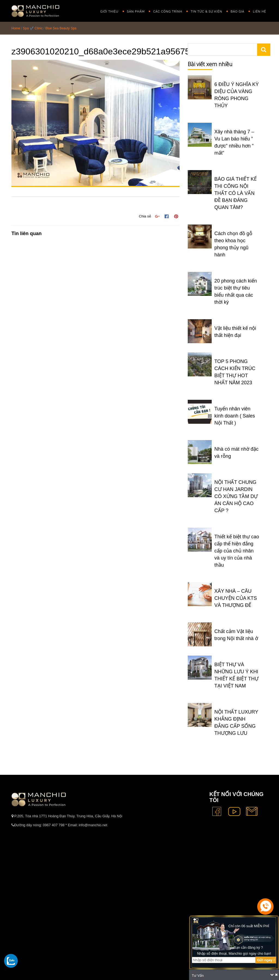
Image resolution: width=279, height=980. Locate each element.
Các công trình (168, 12)
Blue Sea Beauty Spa (61, 28)
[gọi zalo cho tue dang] (11, 961)
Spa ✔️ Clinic (33, 28)
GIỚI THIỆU (109, 12)
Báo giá (238, 12)
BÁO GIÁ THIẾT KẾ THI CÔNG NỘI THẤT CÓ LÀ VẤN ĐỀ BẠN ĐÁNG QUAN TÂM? (236, 193)
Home (16, 28)
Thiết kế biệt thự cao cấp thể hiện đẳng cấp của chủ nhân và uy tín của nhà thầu (237, 551)
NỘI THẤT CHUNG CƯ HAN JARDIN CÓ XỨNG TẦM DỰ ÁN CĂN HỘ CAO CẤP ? (236, 496)
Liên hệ (260, 12)
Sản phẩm (136, 12)
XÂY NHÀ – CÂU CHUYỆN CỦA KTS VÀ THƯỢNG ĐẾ (236, 598)
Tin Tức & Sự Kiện (207, 12)
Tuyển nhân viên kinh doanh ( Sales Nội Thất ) (235, 416)
